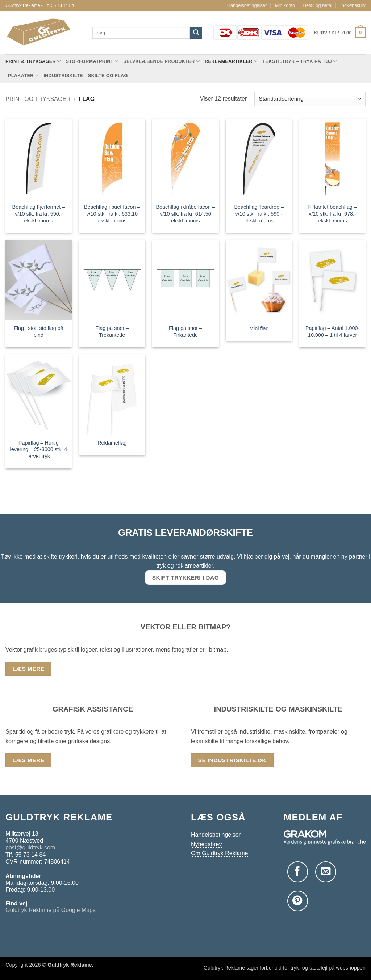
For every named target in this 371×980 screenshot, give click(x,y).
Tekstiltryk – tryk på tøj (299, 61)
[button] (340, 33)
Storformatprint (92, 61)
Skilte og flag (108, 75)
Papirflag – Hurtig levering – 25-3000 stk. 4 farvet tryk (39, 449)
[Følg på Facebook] (298, 872)
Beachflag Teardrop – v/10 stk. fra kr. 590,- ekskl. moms (259, 214)
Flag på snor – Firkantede (185, 332)
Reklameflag (112, 443)
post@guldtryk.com (30, 847)
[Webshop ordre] (310, 99)
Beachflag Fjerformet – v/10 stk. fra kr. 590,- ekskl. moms (39, 214)
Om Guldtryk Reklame (219, 853)
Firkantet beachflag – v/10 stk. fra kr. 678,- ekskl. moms (332, 214)
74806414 (57, 862)
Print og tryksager (38, 99)
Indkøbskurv (353, 5)
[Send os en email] (326, 872)
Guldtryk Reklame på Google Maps (51, 910)
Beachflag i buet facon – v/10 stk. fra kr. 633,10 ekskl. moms (112, 214)
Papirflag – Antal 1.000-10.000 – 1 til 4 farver (333, 332)
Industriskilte (63, 75)
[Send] (196, 33)
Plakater (23, 76)
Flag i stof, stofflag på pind (39, 332)
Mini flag (259, 328)
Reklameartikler (231, 61)
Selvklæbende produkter (161, 61)
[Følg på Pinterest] (298, 901)
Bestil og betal (318, 5)
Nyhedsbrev (206, 844)
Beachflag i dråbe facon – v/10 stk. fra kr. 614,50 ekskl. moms (185, 214)
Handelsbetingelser (247, 5)
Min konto (285, 5)
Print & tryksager (33, 61)
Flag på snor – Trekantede (112, 332)
